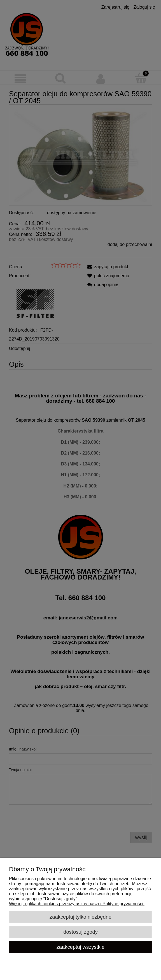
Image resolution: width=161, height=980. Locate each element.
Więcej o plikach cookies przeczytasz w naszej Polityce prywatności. (77, 904)
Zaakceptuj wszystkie (81, 947)
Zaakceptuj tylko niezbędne (81, 917)
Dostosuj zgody (81, 932)
